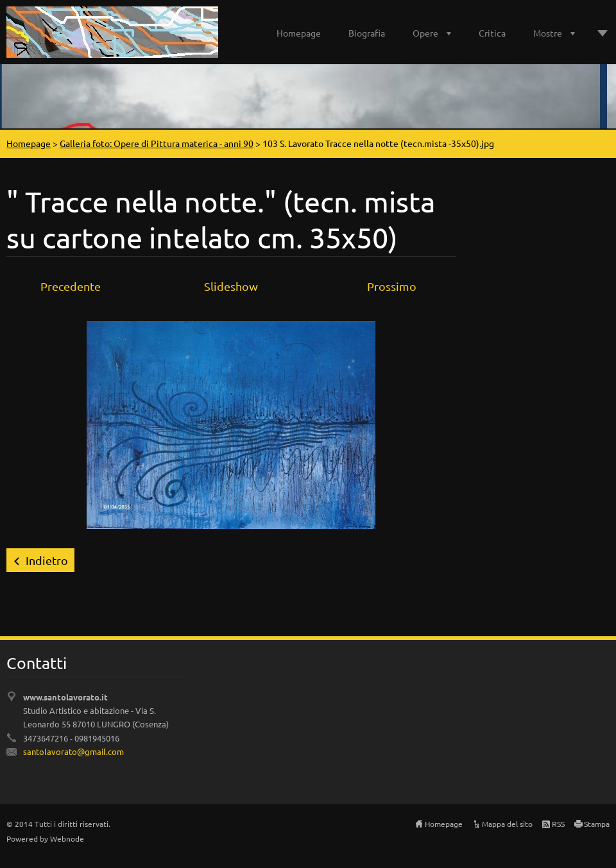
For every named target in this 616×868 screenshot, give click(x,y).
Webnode (67, 838)
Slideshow (231, 286)
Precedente (71, 286)
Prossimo (392, 286)
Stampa (597, 824)
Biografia (367, 33)
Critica (492, 33)
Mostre (548, 33)
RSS (558, 824)
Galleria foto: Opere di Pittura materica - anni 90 (157, 143)
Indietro (47, 560)
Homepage (299, 33)
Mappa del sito (507, 824)
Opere (425, 33)
